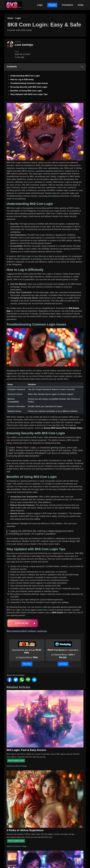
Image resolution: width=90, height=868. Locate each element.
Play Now (27, 664)
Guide (81, 5)
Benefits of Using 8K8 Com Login (26, 91)
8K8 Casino (58, 613)
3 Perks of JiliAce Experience (25, 830)
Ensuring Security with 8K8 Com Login (29, 87)
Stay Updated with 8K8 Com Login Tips (29, 94)
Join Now (63, 664)
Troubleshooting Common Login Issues (29, 83)
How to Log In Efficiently (22, 80)
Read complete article (16, 761)
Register (52, 5)
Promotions (67, 5)
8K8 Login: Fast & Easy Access (26, 750)
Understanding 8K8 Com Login (25, 76)
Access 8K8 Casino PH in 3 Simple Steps (63, 428)
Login (40, 5)
